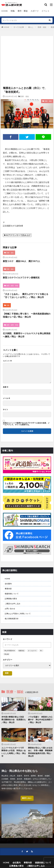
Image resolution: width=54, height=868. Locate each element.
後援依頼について (12, 594)
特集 (13, 11)
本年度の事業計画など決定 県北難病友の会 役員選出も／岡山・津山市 (14, 720)
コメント (7, 361)
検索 (7, 673)
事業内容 (8, 589)
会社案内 (8, 584)
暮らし (31, 27)
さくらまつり (32, 651)
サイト (5, 410)
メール (6, 398)
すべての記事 (19, 27)
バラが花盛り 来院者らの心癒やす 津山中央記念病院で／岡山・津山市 (40, 720)
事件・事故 (23, 11)
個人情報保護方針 (12, 619)
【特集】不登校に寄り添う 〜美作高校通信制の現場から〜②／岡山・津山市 (27, 315)
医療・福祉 (42, 27)
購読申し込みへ (27, 798)
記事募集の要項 (11, 599)
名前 (6, 387)
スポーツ (35, 11)
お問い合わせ (10, 609)
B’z (41, 651)
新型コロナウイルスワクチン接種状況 (21, 277)
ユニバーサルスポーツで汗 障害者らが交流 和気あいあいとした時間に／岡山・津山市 (14, 752)
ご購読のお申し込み (13, 604)
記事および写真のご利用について (18, 614)
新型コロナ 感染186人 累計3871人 (21, 261)
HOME (5, 11)
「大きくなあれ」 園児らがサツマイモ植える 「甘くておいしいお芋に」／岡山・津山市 (27, 296)
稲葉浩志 (21, 651)
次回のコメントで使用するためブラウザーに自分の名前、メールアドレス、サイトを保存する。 (26, 424)
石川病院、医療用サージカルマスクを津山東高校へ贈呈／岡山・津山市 (27, 335)
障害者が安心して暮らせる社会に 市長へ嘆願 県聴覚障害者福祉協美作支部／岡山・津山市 (40, 752)
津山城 (6, 654)
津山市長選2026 (10, 651)
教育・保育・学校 (12, 286)
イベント (46, 11)
